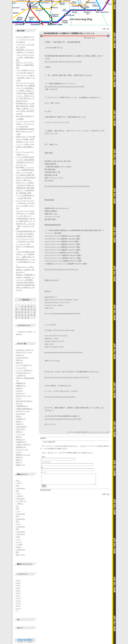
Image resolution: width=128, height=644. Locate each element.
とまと (18, 524)
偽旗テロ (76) (21, 465)
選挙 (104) (19, 457)
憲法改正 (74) (21, 439)
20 (16, 315)
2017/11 (19, 601)
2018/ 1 (18, 596)
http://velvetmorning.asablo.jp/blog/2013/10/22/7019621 (63, 419)
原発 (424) (19, 360)
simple (18, 537)
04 (31, 307)
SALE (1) (19, 452)
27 (16, 318)
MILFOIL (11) (21, 393)
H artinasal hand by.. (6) (23, 373)
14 (19, 312)
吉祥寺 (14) (20, 424)
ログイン (20, 628)
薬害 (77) (19, 437)
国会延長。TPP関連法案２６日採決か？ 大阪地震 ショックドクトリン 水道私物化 (26, 277)
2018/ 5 (18, 585)
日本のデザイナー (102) (24, 352)
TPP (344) (19, 404)
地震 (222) (19, 363)
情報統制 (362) (21, 383)
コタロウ (19, 483)
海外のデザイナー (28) (24, 396)
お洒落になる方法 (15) (24, 445)
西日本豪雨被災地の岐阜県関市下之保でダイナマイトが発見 (25, 132)
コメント (43, 438)
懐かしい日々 (21, 555)
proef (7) (19, 398)
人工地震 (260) (21, 376)
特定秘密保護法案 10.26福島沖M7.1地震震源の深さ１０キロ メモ (69, 33)
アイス (18, 511)
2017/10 (19, 603)
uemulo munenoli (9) (22, 358)
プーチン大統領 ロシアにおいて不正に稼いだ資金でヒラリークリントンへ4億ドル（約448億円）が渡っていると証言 (25, 75)
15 (22, 312)
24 (28, 315)
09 (25, 309)
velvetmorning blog (81, 19)
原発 (80, 432)
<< (20, 300)
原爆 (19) (19, 460)
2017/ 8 (18, 609)
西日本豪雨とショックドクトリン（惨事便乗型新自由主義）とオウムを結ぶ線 (25, 170)
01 (22, 307)
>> (30, 300)
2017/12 (19, 598)
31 (28, 318)
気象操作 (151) (21, 386)
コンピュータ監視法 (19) (24, 370)
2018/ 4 (18, 588)
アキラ (18, 493)
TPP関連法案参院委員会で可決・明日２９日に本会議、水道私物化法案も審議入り (26, 234)
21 (19, 315)
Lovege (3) (19, 391)
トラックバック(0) (102, 432)
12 (34, 309)
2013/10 (25, 300)
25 (31, 315)
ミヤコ (18, 539)
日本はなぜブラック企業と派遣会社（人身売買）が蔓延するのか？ (25, 270)
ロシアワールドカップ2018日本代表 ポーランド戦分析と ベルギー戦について (25, 213)
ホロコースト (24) (22, 450)
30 (25, 318)
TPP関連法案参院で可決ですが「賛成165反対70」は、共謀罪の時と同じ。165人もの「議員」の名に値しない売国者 (26, 224)
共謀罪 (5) (19, 388)
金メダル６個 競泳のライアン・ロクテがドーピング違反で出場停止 (25, 40)
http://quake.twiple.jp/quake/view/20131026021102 (61, 269)
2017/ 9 (18, 606)
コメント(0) (91, 432)
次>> (108, 29)
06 (16, 309)
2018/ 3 (18, 591)
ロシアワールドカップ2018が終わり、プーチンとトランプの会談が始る (25, 124)
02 (25, 307)
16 (25, 312)
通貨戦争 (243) (21, 447)
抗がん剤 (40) (21, 414)
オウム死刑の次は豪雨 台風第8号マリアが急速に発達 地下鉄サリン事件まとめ (26, 178)
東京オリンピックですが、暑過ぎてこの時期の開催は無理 (25, 65)
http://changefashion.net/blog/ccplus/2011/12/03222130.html (64, 86)
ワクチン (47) (21, 434)
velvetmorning (20, 488)
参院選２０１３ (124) (23, 455)
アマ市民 (19, 545)
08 (22, 309)
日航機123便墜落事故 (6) (24, 409)
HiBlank (19, 547)
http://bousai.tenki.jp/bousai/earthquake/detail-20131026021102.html (67, 186)
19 (34, 312)
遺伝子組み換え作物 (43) (24, 401)
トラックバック (45, 490)
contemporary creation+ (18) (25, 350)
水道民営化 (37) (21, 442)
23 (25, 315)
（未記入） (20, 496)
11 (31, 309)
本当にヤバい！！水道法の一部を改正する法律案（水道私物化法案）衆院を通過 (25, 185)
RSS (18, 620)
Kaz (17, 506)
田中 (18, 486)
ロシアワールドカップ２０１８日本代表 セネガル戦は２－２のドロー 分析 (25, 242)
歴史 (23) (19, 462)
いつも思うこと (21, 501)
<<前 (104, 29)
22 (22, 315)
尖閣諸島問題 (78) (22, 406)
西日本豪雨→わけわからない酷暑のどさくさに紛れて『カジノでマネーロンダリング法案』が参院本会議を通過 (25, 55)
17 (28, 312)
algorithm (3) (20, 355)
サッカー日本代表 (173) (24, 365)
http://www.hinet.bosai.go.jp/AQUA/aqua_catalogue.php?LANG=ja (67, 377)
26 (34, 315)
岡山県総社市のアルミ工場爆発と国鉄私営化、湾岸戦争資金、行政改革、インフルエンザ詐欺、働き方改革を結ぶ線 (25, 109)
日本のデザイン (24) (23, 411)
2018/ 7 (18, 580)
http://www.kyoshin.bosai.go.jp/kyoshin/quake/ (60, 397)
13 (16, 312)
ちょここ (19, 542)
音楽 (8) (19, 416)
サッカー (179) (21, 368)
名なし (18, 481)
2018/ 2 (18, 593)
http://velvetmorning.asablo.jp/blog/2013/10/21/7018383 (63, 62)
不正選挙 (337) (21, 419)
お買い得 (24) (21, 429)
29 (22, 318)
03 (28, 307)
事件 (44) (19, 422)
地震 (84, 432)
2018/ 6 (18, 583)
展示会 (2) (19, 432)
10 (28, 309)
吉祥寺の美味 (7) (22, 427)
